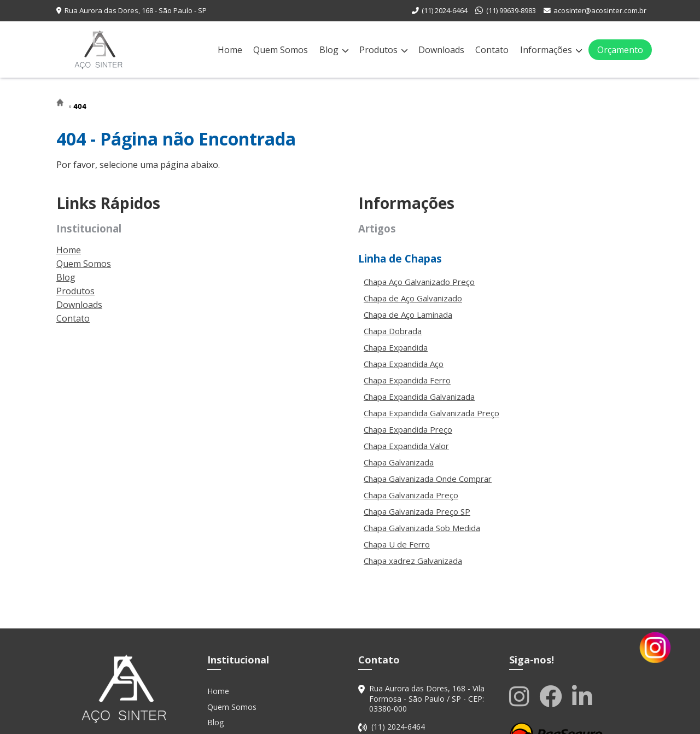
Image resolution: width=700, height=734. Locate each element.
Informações (551, 50)
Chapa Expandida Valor (406, 446)
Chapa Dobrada (393, 331)
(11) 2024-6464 (445, 10)
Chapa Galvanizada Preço (411, 495)
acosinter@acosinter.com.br (600, 10)
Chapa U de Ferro (397, 544)
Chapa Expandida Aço (404, 364)
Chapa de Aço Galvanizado (413, 298)
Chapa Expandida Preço (408, 429)
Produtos (383, 50)
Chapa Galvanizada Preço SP (417, 511)
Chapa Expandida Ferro (407, 380)
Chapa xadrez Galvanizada (413, 561)
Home (230, 50)
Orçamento (620, 50)
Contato (492, 50)
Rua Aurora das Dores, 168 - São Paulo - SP (136, 10)
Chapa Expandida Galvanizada (419, 397)
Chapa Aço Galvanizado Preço (419, 282)
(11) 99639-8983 (511, 10)
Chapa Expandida (396, 347)
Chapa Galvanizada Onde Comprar (428, 479)
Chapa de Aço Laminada (408, 314)
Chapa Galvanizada (399, 462)
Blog (334, 50)
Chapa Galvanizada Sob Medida (422, 528)
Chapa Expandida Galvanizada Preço (431, 413)
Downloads (441, 50)
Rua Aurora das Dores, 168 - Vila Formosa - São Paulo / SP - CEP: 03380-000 (427, 698)
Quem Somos (281, 50)
